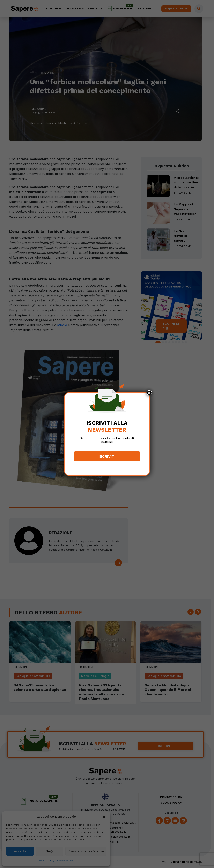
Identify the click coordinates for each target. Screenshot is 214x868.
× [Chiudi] (149, 393)
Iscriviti (107, 456)
